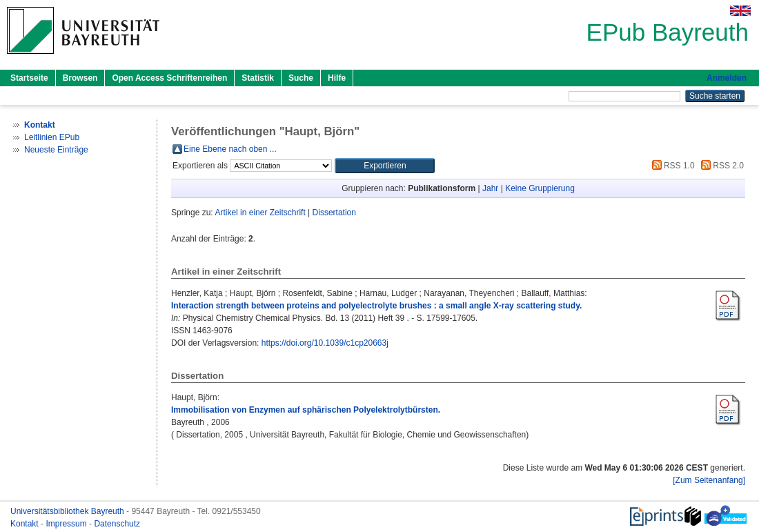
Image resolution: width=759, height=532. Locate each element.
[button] (385, 166)
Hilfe (337, 78)
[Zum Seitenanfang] (709, 480)
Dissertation (334, 213)
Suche (301, 78)
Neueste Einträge (56, 150)
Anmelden (727, 78)
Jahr (490, 188)
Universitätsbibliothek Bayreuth (68, 511)
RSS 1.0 (671, 166)
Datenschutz (117, 524)
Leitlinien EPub (52, 137)
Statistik (258, 78)
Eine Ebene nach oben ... (230, 149)
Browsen (80, 78)
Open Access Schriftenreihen (169, 78)
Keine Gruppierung (540, 188)
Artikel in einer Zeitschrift (260, 213)
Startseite (29, 78)
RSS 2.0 (720, 166)
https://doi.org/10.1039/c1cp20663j (325, 343)
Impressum (67, 524)
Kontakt (26, 524)
